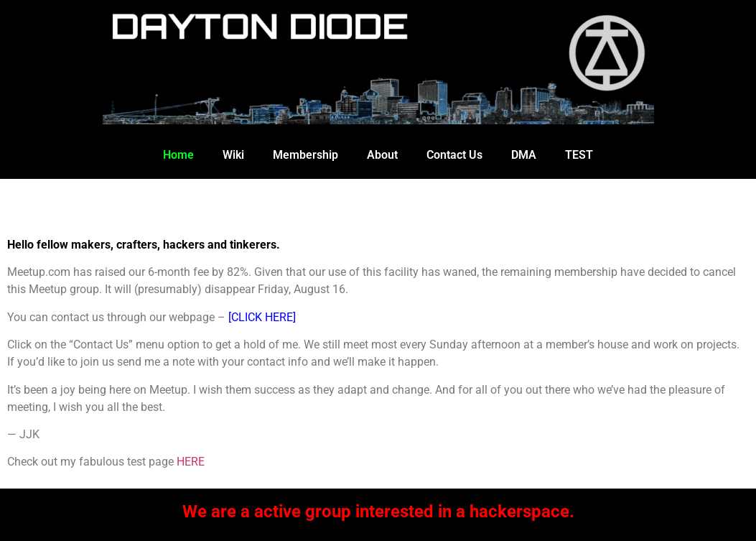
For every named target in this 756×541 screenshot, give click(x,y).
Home (178, 155)
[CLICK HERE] (262, 317)
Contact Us (454, 155)
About (382, 155)
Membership (305, 155)
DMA (524, 155)
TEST (579, 155)
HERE (191, 462)
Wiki (233, 155)
